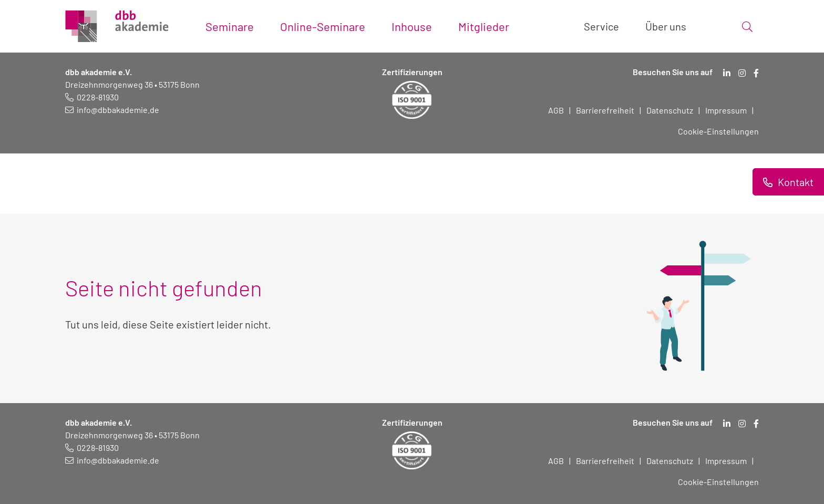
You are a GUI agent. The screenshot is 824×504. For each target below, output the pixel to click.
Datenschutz (670, 110)
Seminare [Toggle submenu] (230, 26)
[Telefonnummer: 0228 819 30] (92, 97)
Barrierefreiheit (605, 110)
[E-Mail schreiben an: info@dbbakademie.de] (112, 110)
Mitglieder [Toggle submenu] (484, 26)
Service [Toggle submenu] (601, 26)
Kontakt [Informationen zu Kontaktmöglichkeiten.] (795, 182)
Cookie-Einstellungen (718, 131)
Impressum (726, 110)
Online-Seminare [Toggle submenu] (323, 26)
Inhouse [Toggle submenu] (412, 26)
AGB (556, 110)
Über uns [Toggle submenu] (666, 26)
